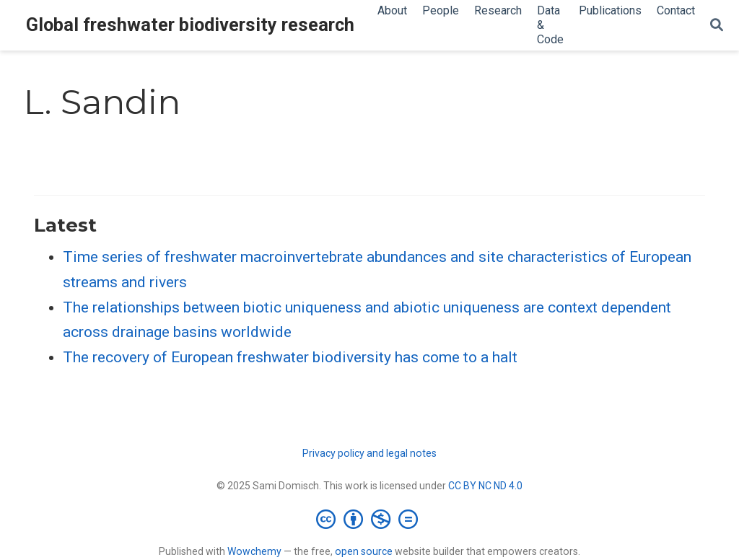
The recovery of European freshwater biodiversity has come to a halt (290, 357)
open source (364, 551)
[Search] (717, 26)
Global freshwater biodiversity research (190, 25)
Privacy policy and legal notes (369, 453)
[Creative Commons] (370, 519)
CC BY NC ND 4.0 (485, 486)
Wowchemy (254, 551)
